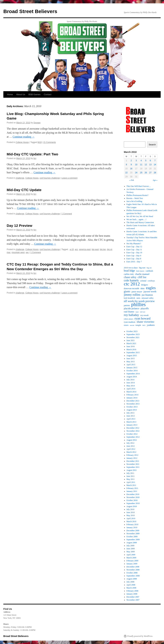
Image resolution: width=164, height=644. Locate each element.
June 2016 (131, 346)
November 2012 (133, 431)
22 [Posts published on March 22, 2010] (126, 173)
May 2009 (131, 552)
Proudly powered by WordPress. (140, 636)
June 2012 (131, 446)
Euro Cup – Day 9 (134, 256)
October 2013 (132, 407)
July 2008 (130, 582)
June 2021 (131, 340)
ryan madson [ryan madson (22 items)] (130, 322)
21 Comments (50, 142)
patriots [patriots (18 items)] (127, 305)
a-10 (72, 249)
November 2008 (133, 570)
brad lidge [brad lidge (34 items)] (129, 271)
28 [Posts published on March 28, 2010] (155, 173)
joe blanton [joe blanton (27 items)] (147, 295)
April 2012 (131, 449)
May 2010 (131, 515)
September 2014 (133, 374)
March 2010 (131, 521)
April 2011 (131, 482)
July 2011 (130, 473)
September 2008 (133, 576)
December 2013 (133, 401)
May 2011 (131, 479)
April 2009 (131, 555)
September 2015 (133, 353)
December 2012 (133, 428)
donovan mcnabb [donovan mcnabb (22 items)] (132, 288)
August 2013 (132, 410)
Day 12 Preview (19, 226)
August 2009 (132, 543)
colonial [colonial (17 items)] (143, 281)
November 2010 (133, 497)
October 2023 (132, 331)
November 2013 (133, 404)
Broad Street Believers (30, 11)
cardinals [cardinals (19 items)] (149, 271)
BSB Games (34, 94)
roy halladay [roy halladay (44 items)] (131, 315)
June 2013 (131, 416)
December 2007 (133, 597)
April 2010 (131, 518)
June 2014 (131, 383)
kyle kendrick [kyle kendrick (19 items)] (129, 298)
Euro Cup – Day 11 (134, 250)
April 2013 (131, 419)
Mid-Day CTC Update (24, 190)
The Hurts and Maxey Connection (140, 222)
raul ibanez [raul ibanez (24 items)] (129, 312)
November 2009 (133, 534)
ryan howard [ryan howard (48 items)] (142, 318)
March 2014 (131, 392)
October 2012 (132, 434)
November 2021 (133, 337)
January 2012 (132, 458)
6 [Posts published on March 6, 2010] (150, 161)
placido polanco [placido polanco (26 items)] (132, 308)
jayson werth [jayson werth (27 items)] (150, 291)
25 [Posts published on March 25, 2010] (141, 173)
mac (9, 252)
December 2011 (133, 461)
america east (85, 249)
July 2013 (130, 413)
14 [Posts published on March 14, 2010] (155, 165)
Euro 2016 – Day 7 (134, 262)
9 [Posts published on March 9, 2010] (131, 165)
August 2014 (132, 377)
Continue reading (24, 137)
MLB (40, 142)
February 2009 (132, 561)
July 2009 (130, 546)
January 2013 (132, 425)
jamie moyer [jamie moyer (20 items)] (137, 292)
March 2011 (131, 485)
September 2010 (133, 503)
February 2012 (132, 455)
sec (27, 252)
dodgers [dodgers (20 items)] (145, 285)
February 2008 (132, 591)
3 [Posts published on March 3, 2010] (136, 161)
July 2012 (130, 443)
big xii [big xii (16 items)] (149, 268)
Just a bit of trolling (134, 201)
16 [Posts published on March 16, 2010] (131, 169)
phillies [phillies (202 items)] (138, 304)
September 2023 (133, 334)
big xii (110, 249)
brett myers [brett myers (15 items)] (140, 271)
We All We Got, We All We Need (140, 216)
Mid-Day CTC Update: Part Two (32, 154)
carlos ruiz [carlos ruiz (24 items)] (129, 274)
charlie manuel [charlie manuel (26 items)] (142, 274)
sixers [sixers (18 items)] (126, 325)
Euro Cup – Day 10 (134, 253)
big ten (103, 249)
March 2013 (131, 422)
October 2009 (132, 537)
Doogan (37, 123)
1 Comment (67, 214)
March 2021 (131, 343)
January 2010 (132, 528)
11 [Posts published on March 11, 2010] (141, 165)
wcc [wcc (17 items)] (144, 325)
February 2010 (132, 524)
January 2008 (132, 594)
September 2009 (133, 540)
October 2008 (132, 573)
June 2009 (131, 549)
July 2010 (130, 509)
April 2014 (131, 389)
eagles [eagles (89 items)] (151, 288)
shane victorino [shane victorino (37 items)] (146, 322)
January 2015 (132, 368)
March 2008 (131, 588)
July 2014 (130, 380)
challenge (20, 178)
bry (35, 158)
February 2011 (132, 488)
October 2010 (132, 500)
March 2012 (131, 452)
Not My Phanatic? (134, 244)
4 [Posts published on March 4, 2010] (141, 161)
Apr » (155, 180)
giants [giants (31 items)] (127, 291)
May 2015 (131, 362)
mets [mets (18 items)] (138, 298)
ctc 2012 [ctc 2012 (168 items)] (132, 284)
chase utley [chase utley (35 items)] (130, 277)
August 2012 (132, 440)
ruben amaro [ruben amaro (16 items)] (129, 319)
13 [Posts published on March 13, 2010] (150, 165)
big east (95, 249)
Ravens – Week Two (135, 198)
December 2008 (133, 567)
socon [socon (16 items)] (132, 325)
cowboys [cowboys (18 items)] (151, 281)
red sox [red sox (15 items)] (142, 312)
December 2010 (133, 494)
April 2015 (131, 365)
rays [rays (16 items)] (137, 312)
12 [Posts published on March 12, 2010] (146, 165)
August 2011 (132, 470)
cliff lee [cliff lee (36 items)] (142, 277)
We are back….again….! (136, 219)
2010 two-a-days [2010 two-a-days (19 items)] (131, 268)
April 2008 (131, 585)
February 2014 (132, 395)
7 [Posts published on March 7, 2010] (155, 161)
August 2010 (132, 506)
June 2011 (131, 476)
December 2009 (133, 531)
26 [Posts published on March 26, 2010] (146, 173)
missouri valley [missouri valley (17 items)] (148, 298)
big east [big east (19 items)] (142, 268)
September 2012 (133, 437)
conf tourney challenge (50, 178)
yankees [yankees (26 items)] (151, 325)
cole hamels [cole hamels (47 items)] (131, 280)
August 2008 (132, 579)
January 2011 (132, 491)
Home (10, 94)
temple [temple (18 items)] (138, 325)
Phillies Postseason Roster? (137, 195)
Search (152, 145)
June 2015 (131, 359)
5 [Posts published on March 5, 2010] (146, 161)
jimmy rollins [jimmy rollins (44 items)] (132, 295)
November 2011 (133, 464)
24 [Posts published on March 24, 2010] (136, 173)
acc (76, 249)
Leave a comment (69, 178)
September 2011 (133, 467)
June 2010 (131, 512)
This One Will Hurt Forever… (139, 186)
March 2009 (131, 558)
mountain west (18, 252)
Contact (48, 94)
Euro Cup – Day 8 (134, 259)
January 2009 (132, 564)
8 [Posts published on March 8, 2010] (126, 165)
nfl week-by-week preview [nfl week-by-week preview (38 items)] (139, 301)
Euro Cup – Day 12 (134, 247)
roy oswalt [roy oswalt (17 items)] (145, 315)
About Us (21, 94)
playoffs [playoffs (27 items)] (145, 308)
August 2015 (132, 356)
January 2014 (132, 398)
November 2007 (133, 600)
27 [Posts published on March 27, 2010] (150, 173)
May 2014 (131, 386)
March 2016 (131, 349)
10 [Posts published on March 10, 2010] (136, 165)
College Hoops (22, 142)
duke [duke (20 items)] (143, 288)
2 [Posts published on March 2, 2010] (131, 161)
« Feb (132, 180)
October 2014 (132, 371)
